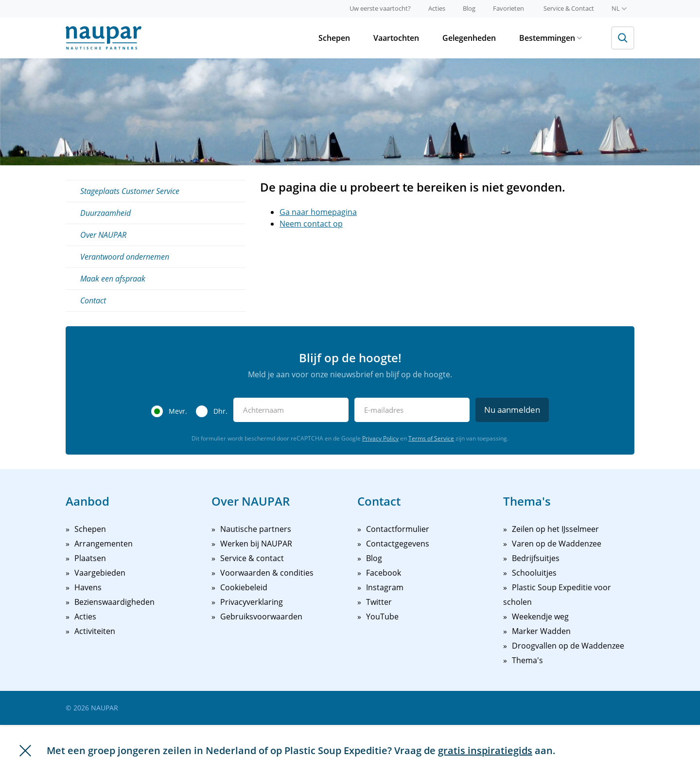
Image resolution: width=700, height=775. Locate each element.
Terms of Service (431, 438)
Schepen (334, 38)
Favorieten (508, 8)
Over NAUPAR (103, 235)
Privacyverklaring (252, 602)
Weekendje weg (540, 616)
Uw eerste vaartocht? (380, 8)
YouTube (382, 616)
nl (619, 8)
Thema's (527, 660)
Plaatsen (90, 558)
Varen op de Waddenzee (557, 544)
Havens (88, 587)
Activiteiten (95, 631)
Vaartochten (396, 38)
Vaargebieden (100, 573)
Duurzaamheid (105, 213)
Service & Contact (569, 8)
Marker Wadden (541, 631)
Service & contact (252, 558)
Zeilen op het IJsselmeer (555, 529)
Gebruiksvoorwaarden (261, 616)
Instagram (385, 587)
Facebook (384, 573)
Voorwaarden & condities (267, 573)
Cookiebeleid (244, 587)
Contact (93, 300)
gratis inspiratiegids (485, 750)
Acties (437, 8)
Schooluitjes (534, 573)
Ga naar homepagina (318, 212)
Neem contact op (311, 224)
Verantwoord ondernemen (125, 257)
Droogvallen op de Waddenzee (568, 646)
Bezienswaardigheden (114, 602)
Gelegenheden (469, 38)
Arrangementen (104, 544)
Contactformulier (398, 529)
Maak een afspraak (113, 279)
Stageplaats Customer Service (130, 191)
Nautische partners (256, 529)
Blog (469, 8)
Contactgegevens (398, 544)
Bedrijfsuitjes (536, 558)
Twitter (379, 602)
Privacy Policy (380, 438)
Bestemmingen (551, 38)
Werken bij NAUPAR (256, 544)
